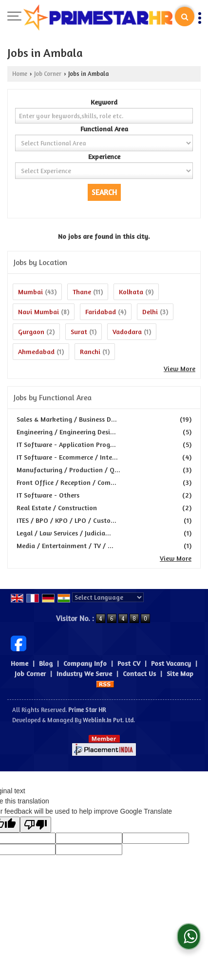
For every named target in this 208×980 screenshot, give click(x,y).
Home (20, 74)
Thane (82, 292)
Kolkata (131, 292)
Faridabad (101, 312)
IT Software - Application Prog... (66, 444)
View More (180, 368)
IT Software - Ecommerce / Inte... (67, 457)
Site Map (180, 673)
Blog (46, 663)
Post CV (129, 663)
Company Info (85, 663)
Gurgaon (31, 331)
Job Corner (48, 74)
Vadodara (127, 331)
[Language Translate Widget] (108, 597)
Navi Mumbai (38, 312)
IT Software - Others (48, 495)
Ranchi (90, 351)
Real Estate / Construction (57, 508)
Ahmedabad (36, 351)
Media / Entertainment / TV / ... (65, 545)
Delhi (150, 312)
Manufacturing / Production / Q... (68, 470)
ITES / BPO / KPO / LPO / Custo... (66, 520)
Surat (79, 331)
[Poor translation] (36, 825)
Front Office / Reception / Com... (66, 482)
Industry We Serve (84, 673)
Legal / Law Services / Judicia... (64, 533)
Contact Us (139, 673)
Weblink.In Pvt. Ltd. (109, 720)
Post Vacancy (171, 663)
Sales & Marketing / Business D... (67, 419)
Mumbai (30, 292)
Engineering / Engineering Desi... (66, 432)
